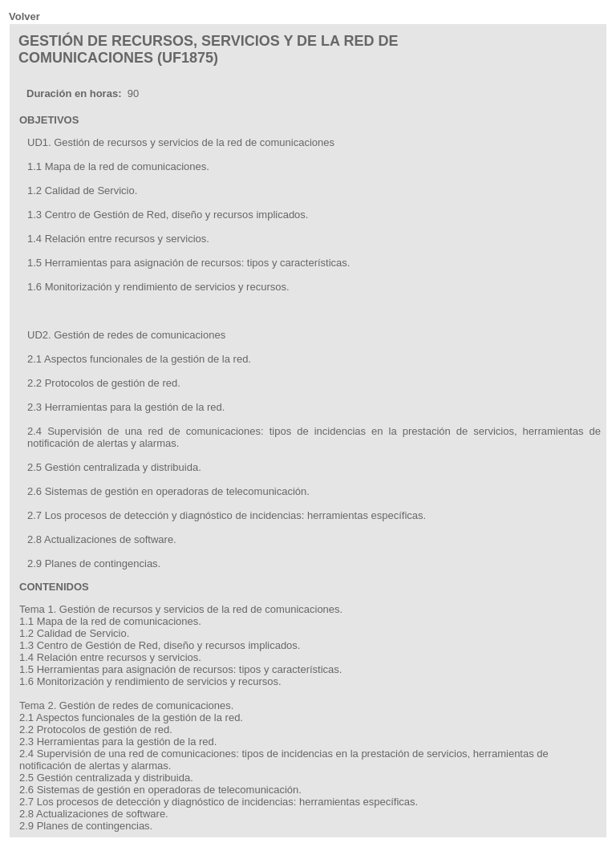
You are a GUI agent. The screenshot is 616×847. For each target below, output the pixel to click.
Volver (24, 16)
